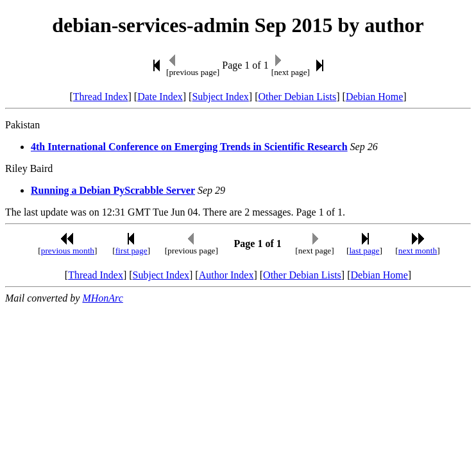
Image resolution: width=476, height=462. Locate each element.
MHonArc (102, 298)
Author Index (226, 275)
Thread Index (101, 97)
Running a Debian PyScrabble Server (113, 190)
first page (132, 251)
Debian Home (374, 97)
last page (364, 251)
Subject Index (220, 97)
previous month (68, 251)
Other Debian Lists (298, 97)
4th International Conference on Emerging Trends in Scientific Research (189, 147)
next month (418, 251)
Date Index (160, 97)
